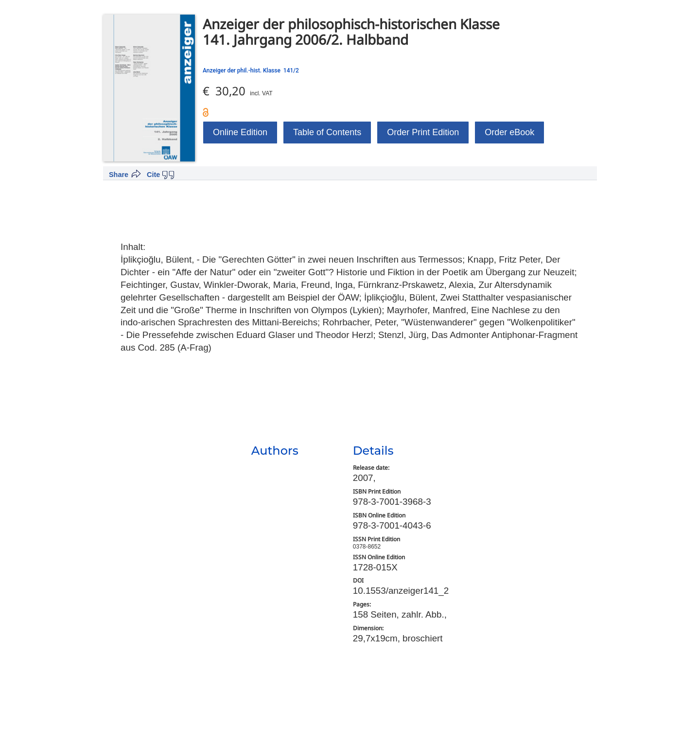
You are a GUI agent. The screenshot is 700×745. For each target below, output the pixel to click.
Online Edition (240, 132)
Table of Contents (327, 132)
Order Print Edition (423, 132)
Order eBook (509, 132)
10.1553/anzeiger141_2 (401, 591)
